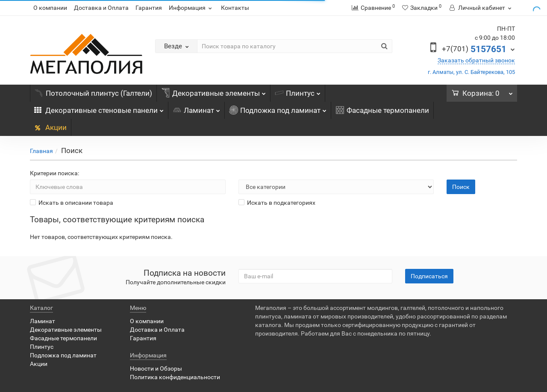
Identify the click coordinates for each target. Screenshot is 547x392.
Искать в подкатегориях (277, 203)
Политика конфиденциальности (175, 377)
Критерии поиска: (54, 173)
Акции (50, 127)
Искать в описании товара (72, 203)
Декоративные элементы (213, 91)
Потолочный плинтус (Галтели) (93, 93)
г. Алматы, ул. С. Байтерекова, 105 (471, 72)
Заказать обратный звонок (476, 60)
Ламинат (196, 108)
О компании (50, 8)
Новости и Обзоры (156, 368)
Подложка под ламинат (278, 108)
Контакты (235, 8)
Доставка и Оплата (101, 8)
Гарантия (149, 8)
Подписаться (429, 276)
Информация (191, 8)
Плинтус (298, 91)
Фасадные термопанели (382, 110)
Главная (41, 151)
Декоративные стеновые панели (99, 108)
